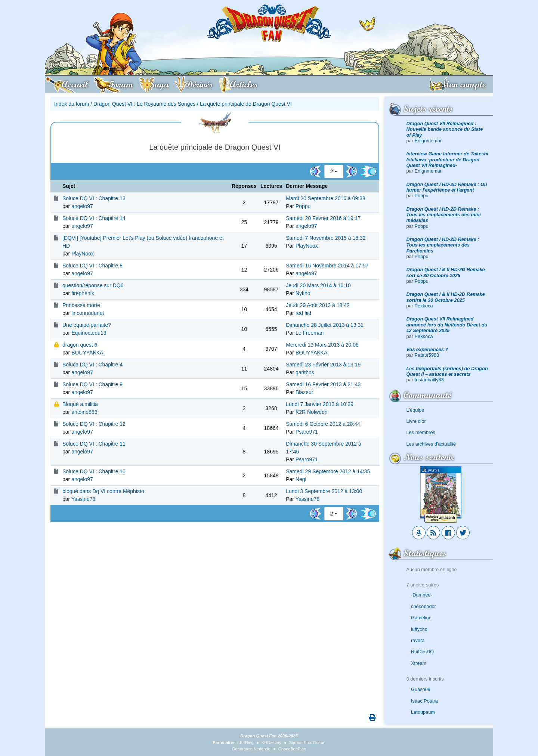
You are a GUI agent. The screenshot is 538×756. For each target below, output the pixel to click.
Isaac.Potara (424, 701)
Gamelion (421, 618)
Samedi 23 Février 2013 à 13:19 (323, 365)
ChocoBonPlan (292, 749)
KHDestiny (271, 743)
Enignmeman (429, 141)
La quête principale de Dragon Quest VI (246, 104)
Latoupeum (423, 712)
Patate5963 (427, 355)
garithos (305, 372)
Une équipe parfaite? (87, 325)
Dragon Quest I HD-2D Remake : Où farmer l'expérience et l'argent (447, 187)
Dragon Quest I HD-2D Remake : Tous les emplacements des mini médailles (444, 215)
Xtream (419, 663)
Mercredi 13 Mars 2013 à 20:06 (322, 345)
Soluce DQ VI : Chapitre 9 (92, 384)
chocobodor (423, 606)
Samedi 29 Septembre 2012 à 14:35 (328, 471)
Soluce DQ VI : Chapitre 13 (94, 198)
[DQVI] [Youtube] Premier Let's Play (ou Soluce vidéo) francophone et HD (143, 242)
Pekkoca (424, 306)
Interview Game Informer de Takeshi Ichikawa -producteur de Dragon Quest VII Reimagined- (447, 159)
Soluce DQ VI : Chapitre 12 (94, 424)
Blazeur (304, 392)
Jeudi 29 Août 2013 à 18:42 (318, 305)
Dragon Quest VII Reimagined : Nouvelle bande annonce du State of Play (445, 129)
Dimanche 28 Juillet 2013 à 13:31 (325, 325)
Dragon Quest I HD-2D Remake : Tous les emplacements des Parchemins (443, 245)
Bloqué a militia (80, 404)
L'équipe (415, 410)
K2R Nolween (312, 412)
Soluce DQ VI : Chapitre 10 (94, 471)
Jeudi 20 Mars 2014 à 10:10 (318, 285)
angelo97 (82, 206)
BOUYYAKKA (87, 353)
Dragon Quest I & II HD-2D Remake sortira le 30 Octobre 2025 (446, 297)
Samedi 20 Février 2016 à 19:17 (323, 218)
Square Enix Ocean (307, 743)
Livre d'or (416, 421)
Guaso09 (421, 689)
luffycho (419, 629)
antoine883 (84, 412)
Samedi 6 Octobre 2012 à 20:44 (323, 424)
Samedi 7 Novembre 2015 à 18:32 (326, 238)
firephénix (83, 293)
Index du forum (72, 104)
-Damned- (422, 595)
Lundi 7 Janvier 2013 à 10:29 (320, 404)
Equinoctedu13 (89, 333)
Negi (301, 479)
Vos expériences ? (427, 349)
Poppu (422, 196)
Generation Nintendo (251, 749)
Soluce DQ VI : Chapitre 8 (92, 266)
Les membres (421, 432)
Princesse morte (81, 305)
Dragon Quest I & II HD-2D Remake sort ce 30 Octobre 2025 (446, 272)
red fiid (303, 313)
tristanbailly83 (429, 380)
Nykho (303, 293)
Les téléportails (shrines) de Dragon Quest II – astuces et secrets (447, 371)
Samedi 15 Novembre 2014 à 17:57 (327, 266)
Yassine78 (83, 499)
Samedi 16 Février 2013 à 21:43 (323, 384)
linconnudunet (88, 313)
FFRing (247, 743)
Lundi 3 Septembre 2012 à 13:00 (324, 491)
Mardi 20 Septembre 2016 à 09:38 (325, 198)
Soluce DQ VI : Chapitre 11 (94, 444)
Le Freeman (310, 333)
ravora (418, 640)
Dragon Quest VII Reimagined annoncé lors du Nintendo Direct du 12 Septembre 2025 (447, 325)
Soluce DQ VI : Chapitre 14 (94, 218)
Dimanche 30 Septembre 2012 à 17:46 (324, 448)
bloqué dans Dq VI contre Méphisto (103, 491)
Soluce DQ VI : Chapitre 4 (92, 365)
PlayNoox (83, 254)
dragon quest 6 (80, 345)
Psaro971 (307, 432)
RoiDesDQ (422, 652)
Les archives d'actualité (431, 444)
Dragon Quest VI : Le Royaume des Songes (144, 104)
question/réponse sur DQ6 (93, 285)
